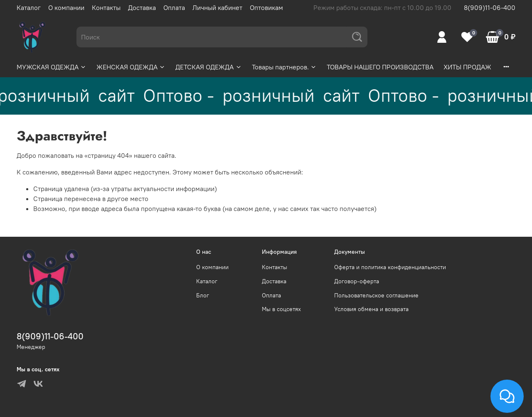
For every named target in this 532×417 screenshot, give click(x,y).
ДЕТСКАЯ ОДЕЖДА (208, 67)
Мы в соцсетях (281, 309)
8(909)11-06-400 (490, 7)
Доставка (142, 7)
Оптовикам (266, 7)
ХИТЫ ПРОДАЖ (467, 67)
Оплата (174, 7)
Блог (203, 295)
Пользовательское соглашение (376, 295)
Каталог (29, 7)
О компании (66, 7)
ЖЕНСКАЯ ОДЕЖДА (131, 67)
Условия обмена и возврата (371, 309)
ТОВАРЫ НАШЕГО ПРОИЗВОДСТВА (380, 67)
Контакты (106, 7)
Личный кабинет (217, 7)
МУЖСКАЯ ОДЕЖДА (52, 67)
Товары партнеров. (284, 67)
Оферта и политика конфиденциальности (390, 267)
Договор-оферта (357, 281)
